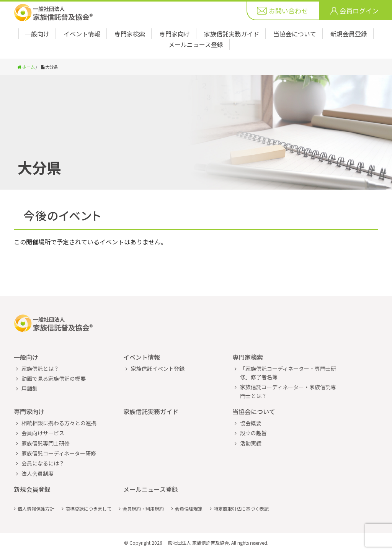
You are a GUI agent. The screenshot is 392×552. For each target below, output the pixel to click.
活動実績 (251, 443)
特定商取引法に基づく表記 (241, 509)
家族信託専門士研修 (46, 443)
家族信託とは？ (40, 369)
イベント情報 (82, 34)
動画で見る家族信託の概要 (54, 378)
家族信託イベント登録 (158, 369)
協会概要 (251, 423)
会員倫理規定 (189, 509)
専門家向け (175, 34)
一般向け (37, 34)
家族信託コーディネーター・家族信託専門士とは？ (288, 391)
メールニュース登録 (196, 44)
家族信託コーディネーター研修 (59, 453)
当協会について (295, 34)
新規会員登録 (349, 34)
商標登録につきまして (88, 509)
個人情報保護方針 (36, 509)
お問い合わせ (288, 11)
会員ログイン (359, 11)
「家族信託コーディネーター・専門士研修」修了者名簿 (288, 373)
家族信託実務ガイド (232, 34)
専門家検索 (130, 34)
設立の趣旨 (253, 433)
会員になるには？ (43, 463)
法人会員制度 (38, 473)
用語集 (29, 388)
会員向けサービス (43, 433)
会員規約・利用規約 (143, 509)
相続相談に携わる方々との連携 (59, 423)
